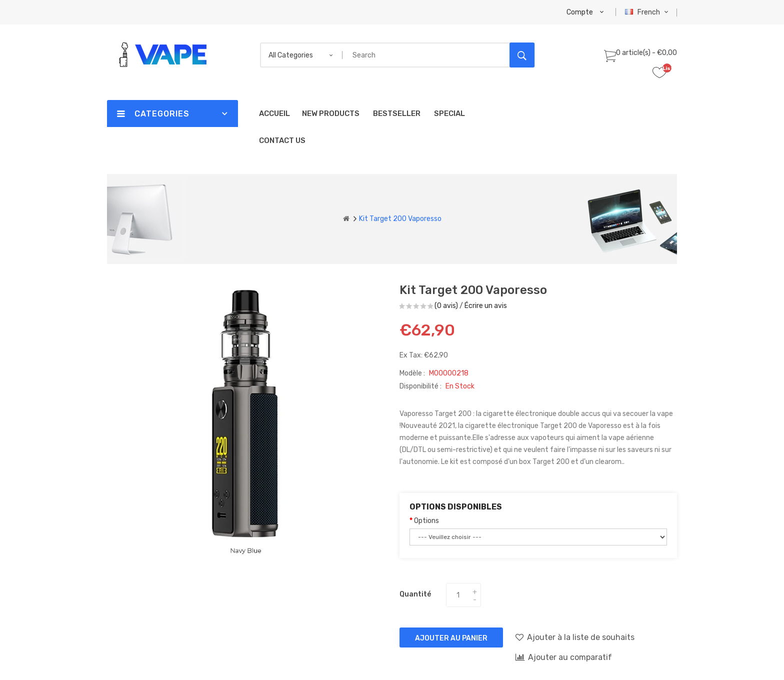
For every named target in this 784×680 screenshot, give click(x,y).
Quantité (415, 594)
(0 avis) (446, 306)
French (648, 12)
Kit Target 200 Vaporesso (400, 219)
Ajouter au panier (451, 638)
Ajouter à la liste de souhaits (575, 637)
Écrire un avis (486, 306)
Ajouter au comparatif (564, 657)
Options (426, 521)
